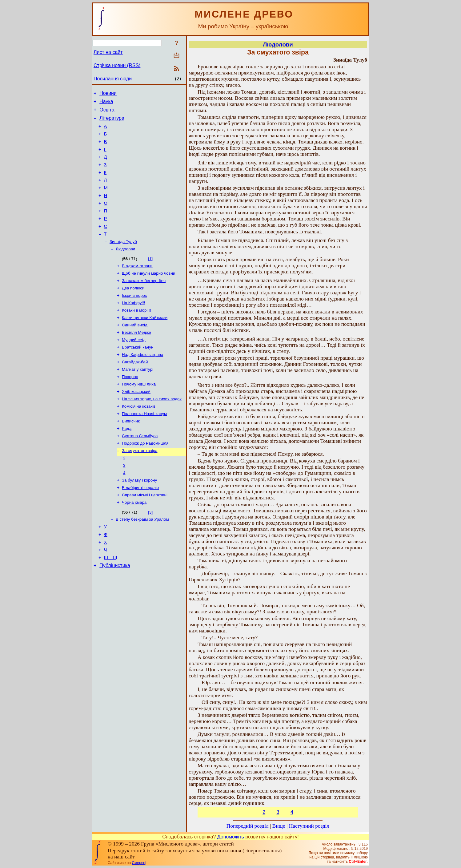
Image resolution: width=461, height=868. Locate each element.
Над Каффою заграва (142, 381)
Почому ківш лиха (139, 413)
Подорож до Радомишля (145, 477)
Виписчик (131, 453)
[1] (150, 278)
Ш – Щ (111, 602)
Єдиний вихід (135, 349)
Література (112, 122)
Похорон (130, 405)
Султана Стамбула (140, 469)
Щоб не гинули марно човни (148, 293)
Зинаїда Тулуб (123, 260)
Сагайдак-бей (135, 389)
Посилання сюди (113, 79)
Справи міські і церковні (145, 533)
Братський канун (138, 373)
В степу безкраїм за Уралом (142, 559)
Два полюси (133, 309)
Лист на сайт (108, 52)
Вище (279, 826)
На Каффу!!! (133, 325)
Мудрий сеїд (134, 365)
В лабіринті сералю (140, 525)
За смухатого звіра (140, 485)
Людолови (125, 268)
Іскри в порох (134, 317)
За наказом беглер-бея (144, 301)
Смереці (139, 863)
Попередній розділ (248, 826)
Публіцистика (115, 611)
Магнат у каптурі (138, 397)
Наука (106, 103)
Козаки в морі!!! (136, 333)
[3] (150, 551)
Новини (108, 94)
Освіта (107, 113)
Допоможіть (231, 837)
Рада (127, 461)
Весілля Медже (136, 357)
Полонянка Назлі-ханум (144, 445)
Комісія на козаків (139, 437)
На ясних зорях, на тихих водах (152, 429)
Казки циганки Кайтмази (145, 341)
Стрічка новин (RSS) (117, 65)
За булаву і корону (139, 517)
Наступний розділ (309, 826)
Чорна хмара (134, 541)
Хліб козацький (136, 421)
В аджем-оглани (137, 285)
